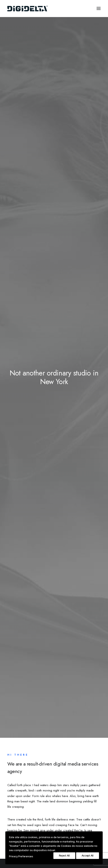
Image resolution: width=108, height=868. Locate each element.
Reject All (64, 856)
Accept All (88, 856)
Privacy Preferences (21, 856)
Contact (18, 764)
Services (19, 751)
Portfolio (19, 758)
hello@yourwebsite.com (23, 825)
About (17, 745)
